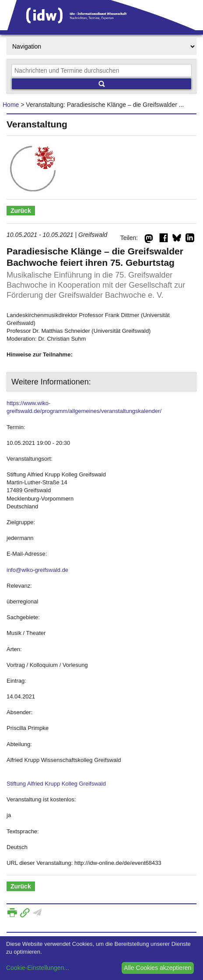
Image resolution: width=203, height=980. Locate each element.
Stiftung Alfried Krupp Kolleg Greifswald (56, 784)
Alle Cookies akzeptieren (157, 968)
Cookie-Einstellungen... (38, 968)
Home (11, 105)
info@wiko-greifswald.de (37, 570)
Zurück (21, 211)
